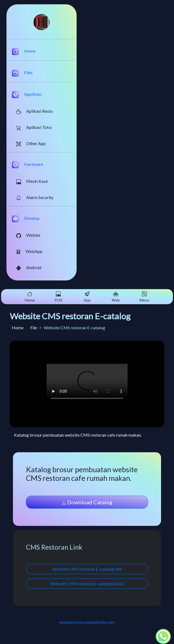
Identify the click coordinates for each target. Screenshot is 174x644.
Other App (31, 144)
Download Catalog (87, 502)
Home (24, 52)
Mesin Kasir (32, 181)
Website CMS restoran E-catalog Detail (87, 583)
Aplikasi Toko (34, 127)
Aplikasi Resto (35, 111)
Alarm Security (35, 198)
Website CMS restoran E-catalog (70, 316)
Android (29, 268)
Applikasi (27, 95)
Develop (26, 219)
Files (22, 73)
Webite (28, 235)
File (34, 328)
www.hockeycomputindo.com (87, 622)
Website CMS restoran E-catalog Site (87, 569)
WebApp (29, 251)
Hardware (27, 165)
